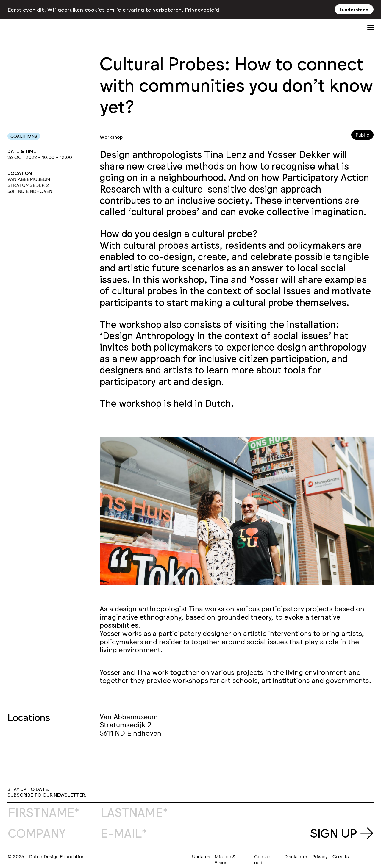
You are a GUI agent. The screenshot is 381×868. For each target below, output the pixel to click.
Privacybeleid (202, 9)
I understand (354, 9)
